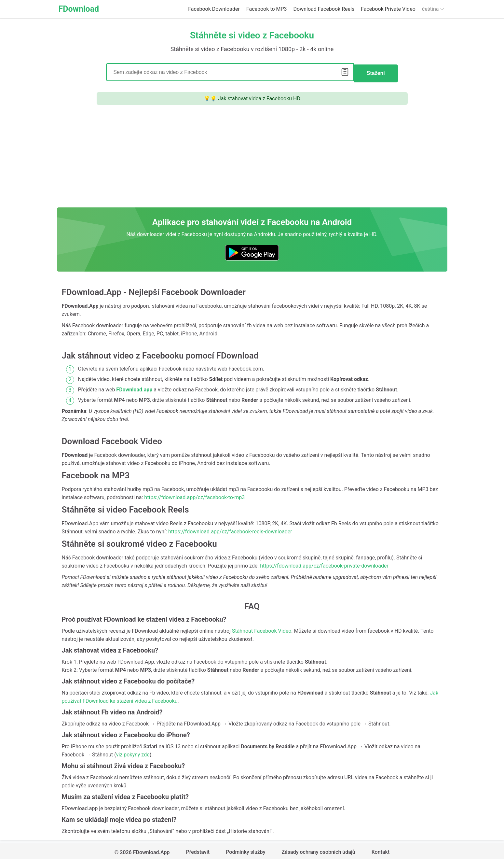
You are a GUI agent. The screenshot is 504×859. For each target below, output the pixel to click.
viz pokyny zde (133, 752)
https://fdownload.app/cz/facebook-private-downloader (324, 563)
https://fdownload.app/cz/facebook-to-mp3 (194, 495)
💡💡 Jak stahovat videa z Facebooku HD (252, 96)
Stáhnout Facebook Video (262, 629)
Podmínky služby (245, 850)
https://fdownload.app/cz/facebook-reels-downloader (230, 529)
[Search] (230, 71)
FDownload (79, 9)
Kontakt (381, 850)
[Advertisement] (252, 156)
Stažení (376, 71)
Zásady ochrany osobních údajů (319, 850)
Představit (198, 850)
